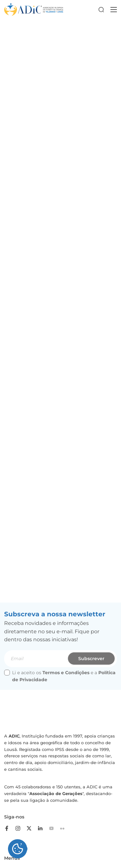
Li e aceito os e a (60, 676)
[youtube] (54, 828)
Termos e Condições (66, 673)
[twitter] (31, 828)
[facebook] (9, 828)
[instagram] (20, 828)
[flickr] (65, 828)
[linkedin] (42, 828)
